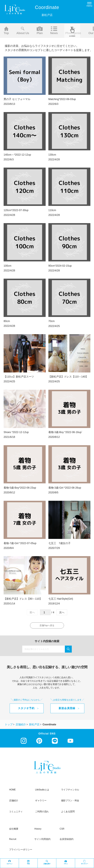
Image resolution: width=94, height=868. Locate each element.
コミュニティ (16, 813)
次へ (62, 612)
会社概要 (14, 830)
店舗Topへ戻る (47, 626)
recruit (13, 841)
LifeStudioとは (42, 791)
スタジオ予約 (26, 710)
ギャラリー (41, 802)
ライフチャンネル (70, 791)
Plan (40, 31)
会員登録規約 (67, 841)
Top (6, 31)
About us (23, 31)
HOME (12, 791)
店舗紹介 (14, 802)
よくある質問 (68, 813)
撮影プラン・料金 (70, 802)
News (54, 31)
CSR (62, 830)
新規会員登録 (67, 710)
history (38, 830)
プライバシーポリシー (21, 851)
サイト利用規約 (42, 841)
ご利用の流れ (42, 813)
